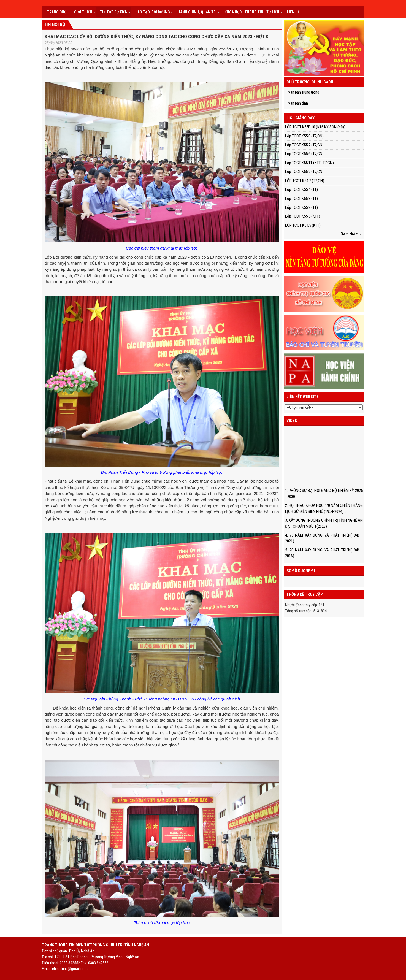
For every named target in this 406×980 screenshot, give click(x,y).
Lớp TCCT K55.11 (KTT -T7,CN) (309, 163)
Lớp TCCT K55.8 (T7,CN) (304, 136)
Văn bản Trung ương (304, 92)
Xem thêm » (351, 234)
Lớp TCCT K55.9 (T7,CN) (304, 172)
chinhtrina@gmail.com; (70, 969)
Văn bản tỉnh (298, 103)
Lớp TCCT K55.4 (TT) (301, 189)
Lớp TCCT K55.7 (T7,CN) (304, 145)
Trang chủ (57, 12)
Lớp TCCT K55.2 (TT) (301, 207)
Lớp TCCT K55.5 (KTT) (303, 216)
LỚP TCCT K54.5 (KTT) (303, 225)
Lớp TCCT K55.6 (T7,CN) (304, 154)
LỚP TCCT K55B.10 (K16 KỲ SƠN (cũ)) (315, 127)
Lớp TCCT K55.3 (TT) (301, 199)
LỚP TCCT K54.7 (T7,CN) (305, 181)
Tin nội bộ (55, 25)
